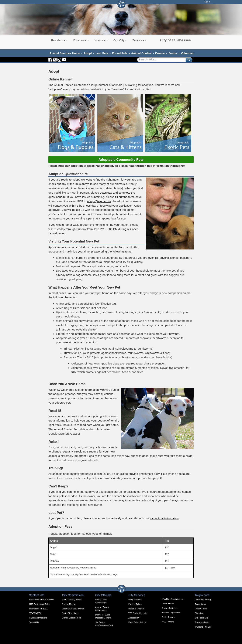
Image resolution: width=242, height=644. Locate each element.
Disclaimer (199, 613)
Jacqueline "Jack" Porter (73, 609)
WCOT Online (168, 622)
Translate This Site (203, 627)
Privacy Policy (201, 609)
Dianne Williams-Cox (71, 618)
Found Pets (120, 53)
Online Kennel (168, 604)
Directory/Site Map (203, 600)
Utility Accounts (135, 600)
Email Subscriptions (137, 622)
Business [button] (81, 40)
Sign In (207, 2)
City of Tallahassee (175, 40)
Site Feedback (201, 618)
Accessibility (134, 618)
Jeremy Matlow (69, 604)
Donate (160, 53)
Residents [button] (59, 40)
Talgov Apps (200, 604)
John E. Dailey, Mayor (72, 600)
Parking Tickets (135, 604)
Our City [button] (120, 40)
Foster (173, 53)
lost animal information (164, 518)
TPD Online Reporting (138, 613)
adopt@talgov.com (99, 201)
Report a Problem (136, 609)
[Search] (160, 60)
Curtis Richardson (70, 613)
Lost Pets (102, 53)
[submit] (188, 60)
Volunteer (187, 53)
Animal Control (141, 53)
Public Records (168, 617)
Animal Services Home (65, 53)
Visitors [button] (101, 40)
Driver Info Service (170, 608)
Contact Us (34, 622)
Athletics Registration (171, 613)
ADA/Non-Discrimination (173, 599)
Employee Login (202, 622)
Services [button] (139, 40)
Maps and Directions (38, 618)
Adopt (88, 53)
